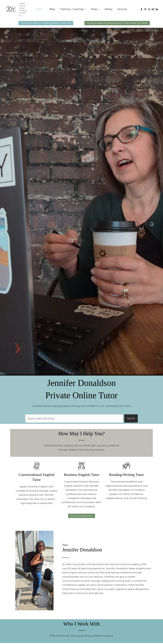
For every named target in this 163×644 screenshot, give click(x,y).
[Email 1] (153, 8)
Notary (108, 8)
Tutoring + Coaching (72, 8)
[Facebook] (141, 8)
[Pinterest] (145, 8)
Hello (40, 8)
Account (121, 8)
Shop (94, 8)
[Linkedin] (157, 8)
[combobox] (74, 418)
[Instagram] (149, 8)
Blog (53, 8)
